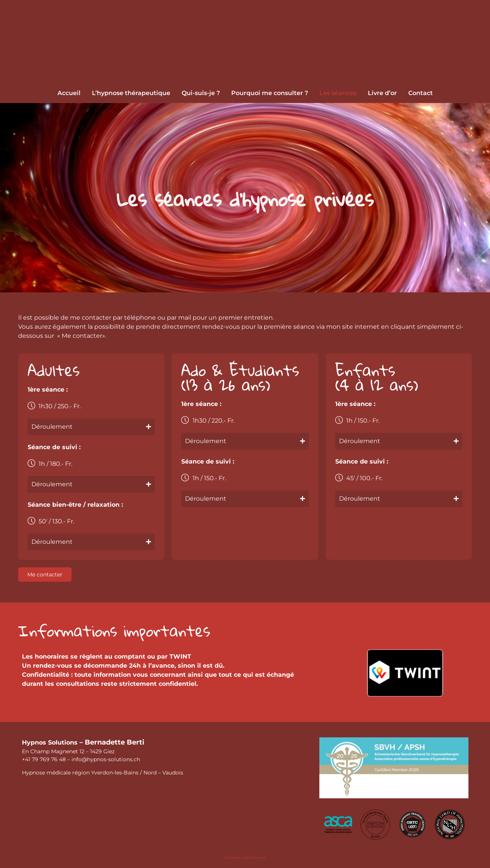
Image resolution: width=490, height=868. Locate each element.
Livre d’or (382, 93)
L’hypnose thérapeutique (131, 93)
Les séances (338, 93)
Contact (421, 93)
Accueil (69, 93)
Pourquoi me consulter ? (270, 93)
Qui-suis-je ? (201, 93)
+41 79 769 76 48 (44, 759)
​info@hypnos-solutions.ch (106, 759)
